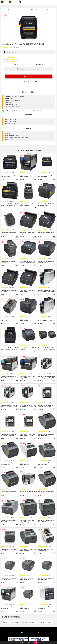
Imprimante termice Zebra (43, 10)
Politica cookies (43, 633)
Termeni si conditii (14, 633)
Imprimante (6, 10)
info (17, 179)
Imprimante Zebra (29, 10)
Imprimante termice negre (30, 622)
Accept (35, 643)
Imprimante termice (17, 10)
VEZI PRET (28, 76)
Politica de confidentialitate (29, 633)
